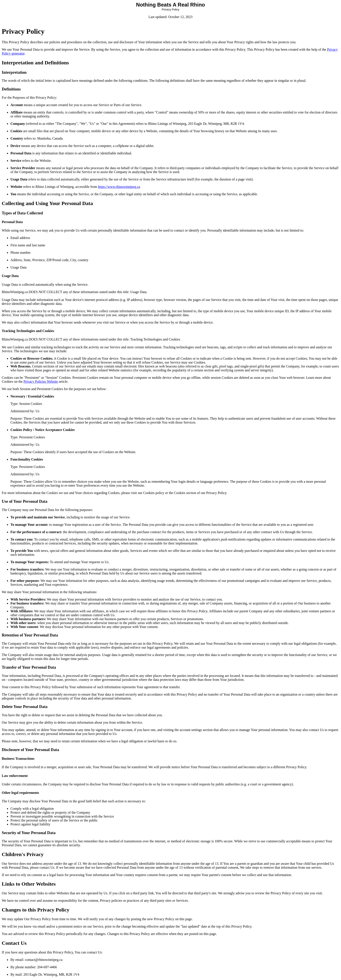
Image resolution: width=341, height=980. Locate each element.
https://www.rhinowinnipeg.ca (119, 187)
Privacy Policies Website (41, 381)
